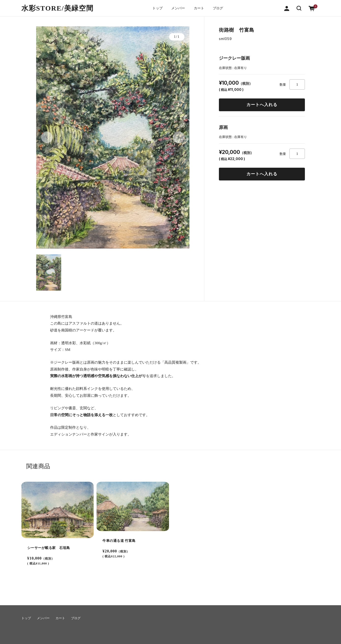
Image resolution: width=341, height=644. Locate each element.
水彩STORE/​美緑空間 (57, 8)
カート (199, 8)
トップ (156, 8)
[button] (299, 8)
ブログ (220, 8)
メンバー (178, 8)
